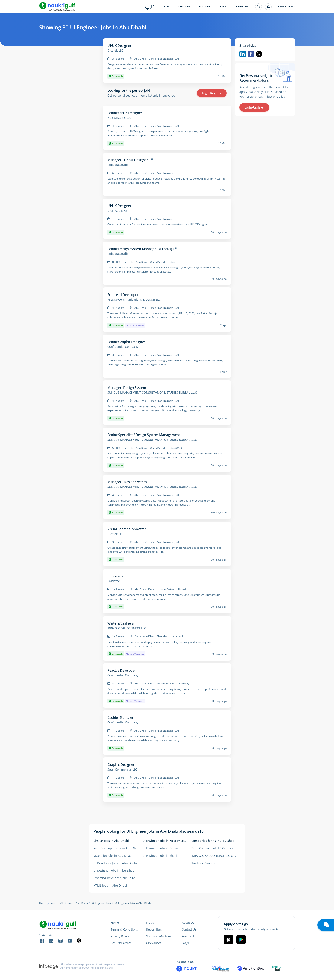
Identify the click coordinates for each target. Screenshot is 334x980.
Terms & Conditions (124, 929)
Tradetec (113, 581)
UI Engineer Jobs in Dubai (160, 848)
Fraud (150, 923)
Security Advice (121, 943)
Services (184, 7)
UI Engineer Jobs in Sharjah (161, 856)
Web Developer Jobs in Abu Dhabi (117, 848)
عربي (150, 7)
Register (242, 7)
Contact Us (189, 929)
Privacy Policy (120, 936)
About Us (188, 923)
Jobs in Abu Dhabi (78, 903)
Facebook (251, 54)
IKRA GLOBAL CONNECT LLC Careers (216, 856)
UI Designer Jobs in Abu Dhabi (114, 871)
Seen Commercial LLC (122, 770)
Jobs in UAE (57, 903)
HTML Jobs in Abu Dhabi (110, 885)
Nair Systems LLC (119, 118)
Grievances (154, 943)
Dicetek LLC (115, 51)
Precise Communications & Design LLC (134, 300)
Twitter (259, 54)
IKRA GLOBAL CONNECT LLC (127, 628)
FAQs (185, 943)
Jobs (166, 7)
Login (223, 7)
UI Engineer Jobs (101, 903)
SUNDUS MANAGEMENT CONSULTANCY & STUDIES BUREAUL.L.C (152, 393)
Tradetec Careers (203, 863)
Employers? (286, 7)
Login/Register (212, 93)
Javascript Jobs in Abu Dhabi (113, 856)
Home (43, 903)
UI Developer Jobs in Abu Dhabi (115, 863)
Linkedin (243, 54)
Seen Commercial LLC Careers (212, 848)
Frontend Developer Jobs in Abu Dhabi (118, 878)
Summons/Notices (159, 936)
